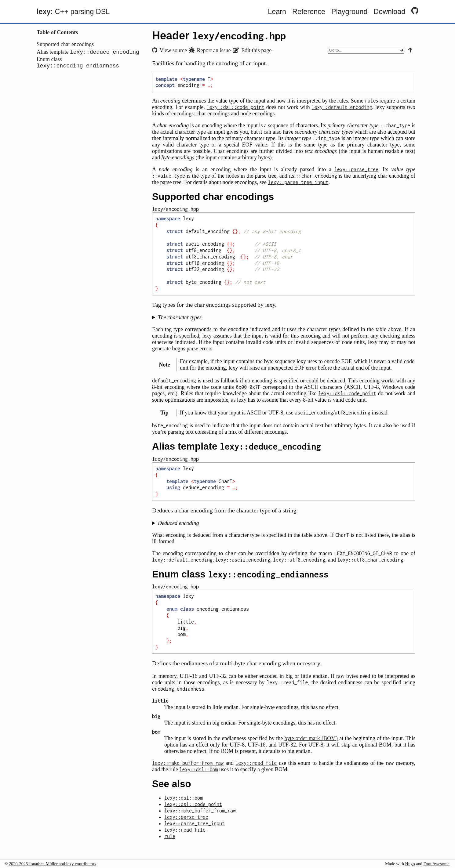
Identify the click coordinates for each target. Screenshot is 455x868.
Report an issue (210, 50)
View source (169, 50)
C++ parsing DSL (73, 12)
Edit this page (252, 50)
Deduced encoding (178, 523)
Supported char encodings (65, 44)
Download (389, 12)
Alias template (88, 53)
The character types (180, 317)
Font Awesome (437, 864)
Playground (349, 12)
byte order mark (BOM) (311, 738)
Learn (277, 12)
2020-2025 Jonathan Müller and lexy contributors (53, 864)
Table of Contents (57, 32)
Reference (309, 12)
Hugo (410, 864)
